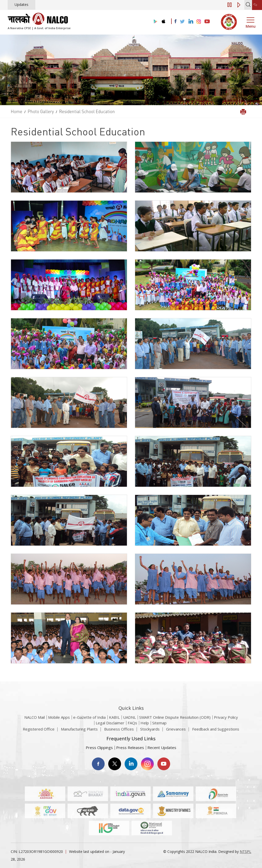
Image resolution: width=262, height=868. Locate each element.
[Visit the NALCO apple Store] (163, 20)
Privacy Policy (226, 728)
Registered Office (39, 732)
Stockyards (150, 732)
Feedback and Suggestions (216, 732)
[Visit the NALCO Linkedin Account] (190, 22)
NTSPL (245, 851)
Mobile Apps (59, 728)
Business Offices (119, 732)
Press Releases (130, 747)
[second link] (257, 5)
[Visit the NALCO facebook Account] (176, 21)
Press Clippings (99, 747)
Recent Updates (162, 747)
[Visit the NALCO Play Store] (155, 22)
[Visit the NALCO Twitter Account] (182, 22)
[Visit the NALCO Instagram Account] (199, 22)
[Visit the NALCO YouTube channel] (207, 22)
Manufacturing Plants (79, 732)
